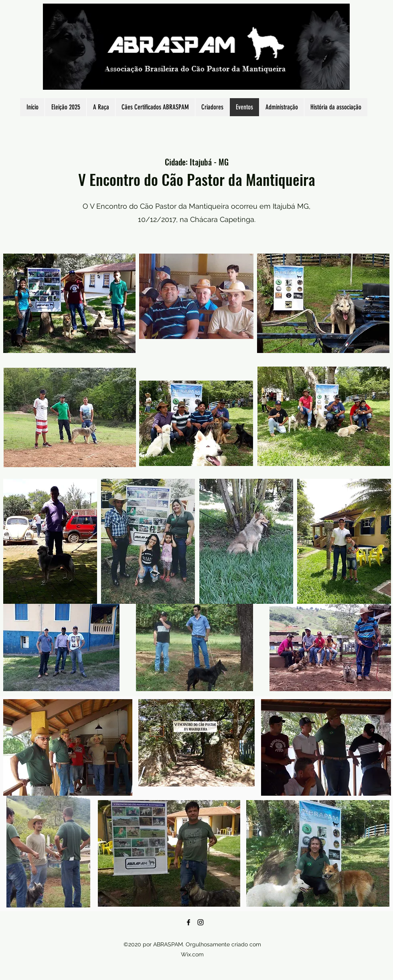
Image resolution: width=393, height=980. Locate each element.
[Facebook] (188, 922)
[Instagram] (201, 922)
